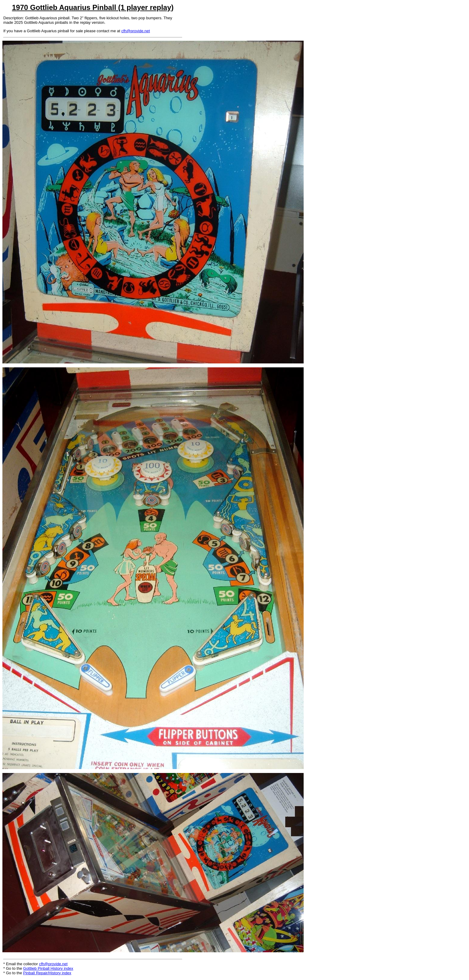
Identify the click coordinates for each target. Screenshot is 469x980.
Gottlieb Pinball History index (48, 968)
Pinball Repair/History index (47, 973)
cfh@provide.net (136, 31)
